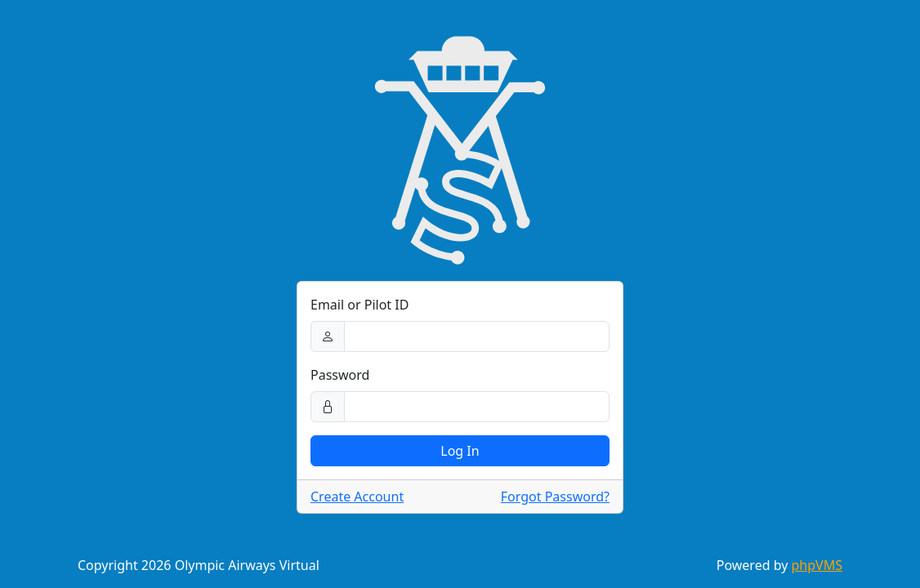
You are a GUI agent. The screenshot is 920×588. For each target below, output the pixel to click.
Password (340, 375)
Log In (460, 451)
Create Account (357, 497)
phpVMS (817, 565)
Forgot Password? (555, 497)
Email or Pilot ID (360, 305)
